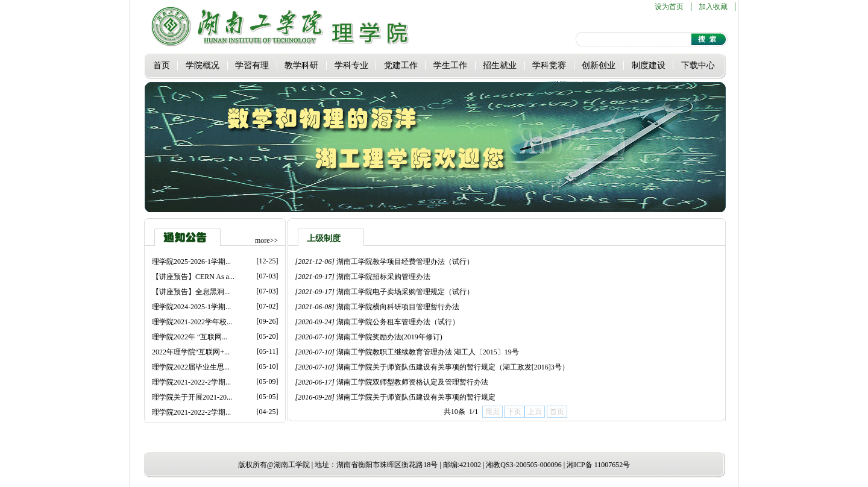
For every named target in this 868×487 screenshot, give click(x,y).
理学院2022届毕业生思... (191, 367)
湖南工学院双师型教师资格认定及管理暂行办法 (412, 382)
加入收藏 (713, 7)
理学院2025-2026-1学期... (191, 262)
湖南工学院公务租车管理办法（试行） (398, 322)
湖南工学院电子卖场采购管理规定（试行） (405, 292)
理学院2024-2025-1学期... (191, 307)
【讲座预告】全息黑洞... (191, 292)
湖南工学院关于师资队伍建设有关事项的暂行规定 (416, 397)
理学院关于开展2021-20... (192, 397)
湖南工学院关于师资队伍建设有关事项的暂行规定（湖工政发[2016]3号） (453, 367)
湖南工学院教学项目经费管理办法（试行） (405, 262)
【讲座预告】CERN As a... (193, 277)
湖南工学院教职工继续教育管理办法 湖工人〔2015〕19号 (428, 352)
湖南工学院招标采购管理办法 (383, 277)
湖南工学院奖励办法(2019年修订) (389, 337)
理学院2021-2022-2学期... (191, 382)
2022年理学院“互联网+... (191, 352)
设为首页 (669, 7)
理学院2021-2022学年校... (192, 322)
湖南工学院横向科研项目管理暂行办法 (398, 307)
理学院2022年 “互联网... (190, 337)
